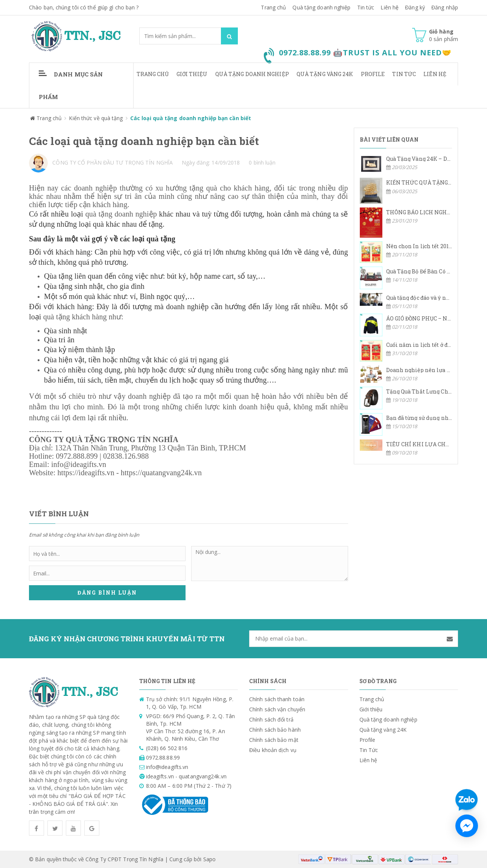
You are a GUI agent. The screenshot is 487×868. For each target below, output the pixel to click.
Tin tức (366, 7)
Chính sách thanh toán (277, 699)
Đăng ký (415, 7)
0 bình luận (262, 162)
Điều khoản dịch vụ (273, 750)
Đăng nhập (445, 7)
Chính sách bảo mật (274, 740)
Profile (373, 74)
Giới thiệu (192, 74)
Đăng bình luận (107, 593)
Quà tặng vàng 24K (325, 74)
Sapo (209, 859)
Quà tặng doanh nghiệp (321, 7)
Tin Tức (404, 74)
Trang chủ (153, 74)
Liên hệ (435, 74)
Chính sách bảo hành (275, 730)
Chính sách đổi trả (271, 719)
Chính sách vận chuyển (277, 709)
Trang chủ (273, 7)
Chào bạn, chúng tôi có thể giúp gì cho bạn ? (84, 7)
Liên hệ (390, 7)
